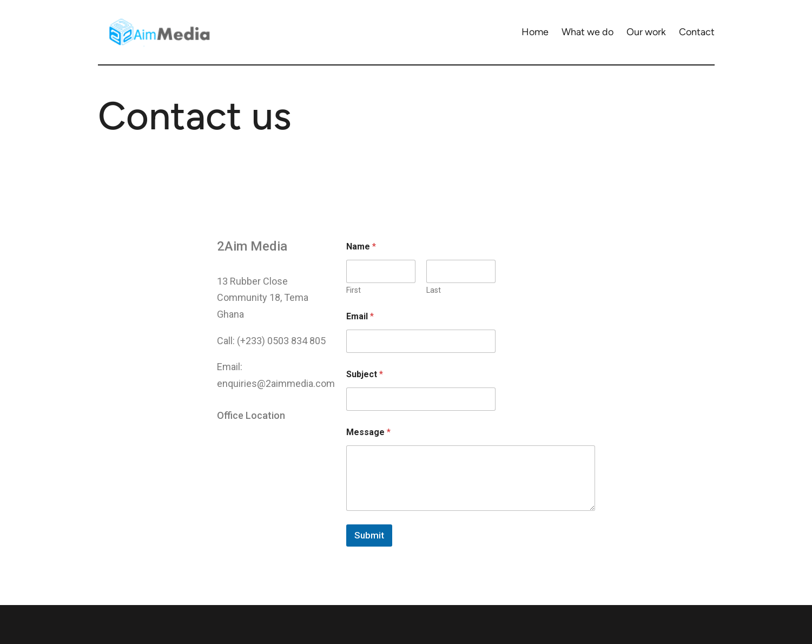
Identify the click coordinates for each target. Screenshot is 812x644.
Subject (365, 374)
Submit (369, 535)
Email (360, 316)
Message (368, 432)
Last (434, 290)
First (354, 290)
